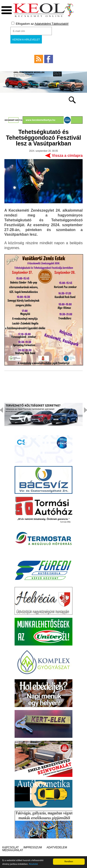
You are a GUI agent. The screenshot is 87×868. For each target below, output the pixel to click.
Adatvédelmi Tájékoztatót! (51, 24)
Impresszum (33, 847)
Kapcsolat (11, 847)
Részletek (33, 865)
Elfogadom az (40, 24)
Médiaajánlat (13, 850)
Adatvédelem (57, 847)
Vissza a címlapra (67, 156)
